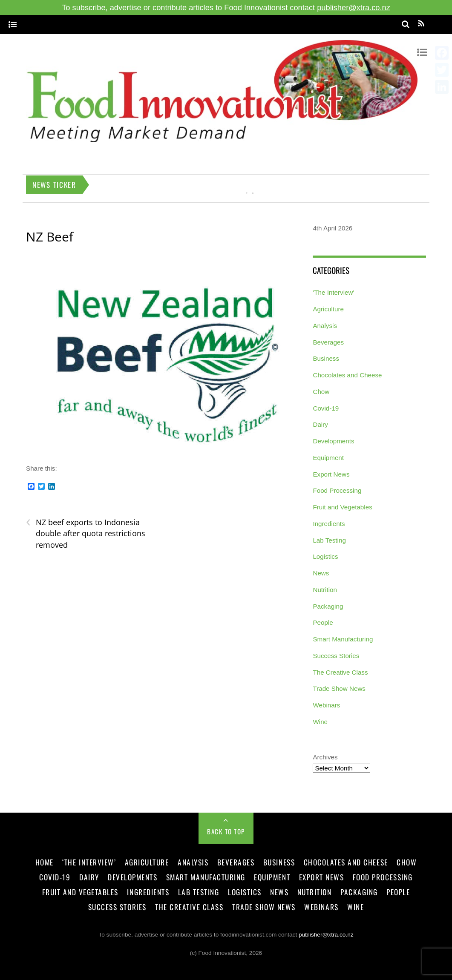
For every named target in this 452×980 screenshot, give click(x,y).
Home (45, 862)
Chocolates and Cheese (347, 375)
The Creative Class (340, 672)
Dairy (320, 424)
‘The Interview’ (89, 862)
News (321, 573)
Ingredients (329, 524)
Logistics (325, 556)
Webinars (326, 705)
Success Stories (336, 656)
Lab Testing (329, 540)
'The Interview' (333, 292)
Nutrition (325, 590)
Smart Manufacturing (343, 639)
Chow (321, 392)
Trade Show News (339, 688)
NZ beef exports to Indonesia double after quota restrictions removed (86, 533)
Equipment (328, 458)
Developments (333, 441)
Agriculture (328, 309)
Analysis (325, 326)
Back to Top (226, 831)
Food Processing (337, 490)
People (323, 622)
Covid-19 (326, 408)
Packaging (328, 606)
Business (326, 358)
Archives (325, 757)
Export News (331, 474)
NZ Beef (50, 237)
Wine (320, 722)
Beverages (328, 342)
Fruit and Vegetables (342, 507)
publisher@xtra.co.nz (354, 7)
